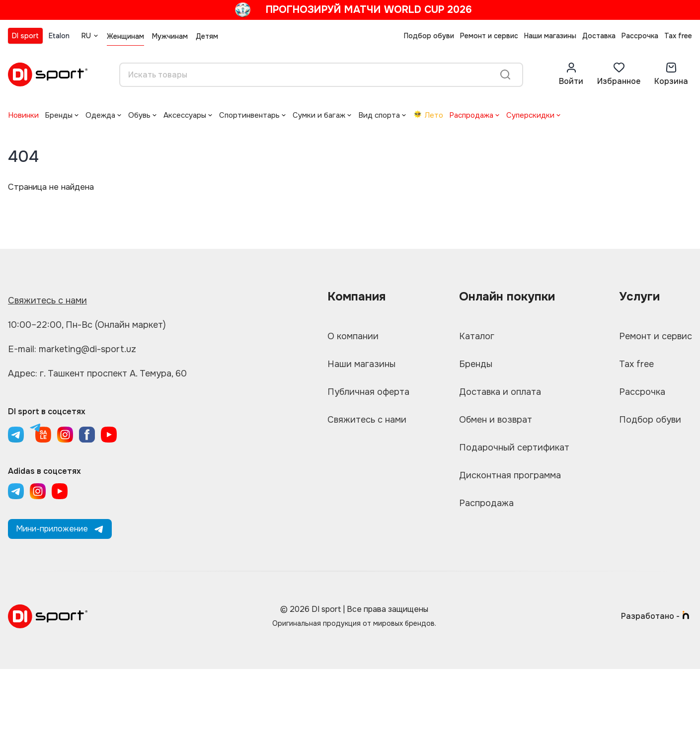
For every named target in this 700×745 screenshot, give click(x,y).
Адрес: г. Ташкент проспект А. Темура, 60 (97, 373)
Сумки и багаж (319, 115)
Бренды (59, 115)
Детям (207, 36)
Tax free (678, 36)
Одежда (100, 115)
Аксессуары (185, 115)
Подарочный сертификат (514, 447)
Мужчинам (170, 36)
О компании (353, 336)
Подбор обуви (429, 36)
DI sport (25, 36)
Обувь (139, 115)
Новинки (23, 115)
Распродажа (471, 115)
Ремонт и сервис (489, 36)
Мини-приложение (60, 529)
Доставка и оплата (500, 392)
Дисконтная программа (510, 475)
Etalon (59, 36)
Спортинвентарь (249, 115)
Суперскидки (530, 115)
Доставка (599, 36)
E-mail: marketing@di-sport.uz (72, 349)
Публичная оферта (368, 392)
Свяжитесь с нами (47, 300)
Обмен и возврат (496, 420)
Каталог (477, 336)
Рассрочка (640, 36)
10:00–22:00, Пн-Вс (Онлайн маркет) (87, 325)
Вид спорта (379, 115)
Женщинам (125, 36)
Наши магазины (550, 36)
